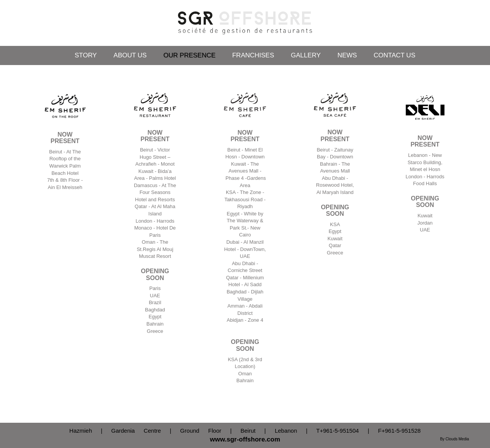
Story (86, 55)
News (347, 55)
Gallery (306, 55)
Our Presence (189, 55)
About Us (130, 55)
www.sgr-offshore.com (245, 439)
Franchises (253, 55)
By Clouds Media (454, 439)
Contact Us (394, 55)
